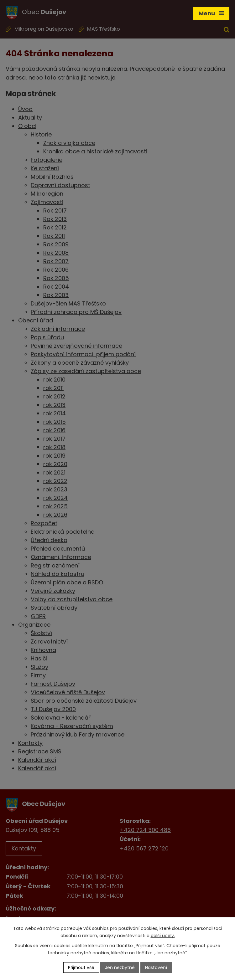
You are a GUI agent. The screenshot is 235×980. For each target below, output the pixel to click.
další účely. (163, 936)
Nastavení (157, 967)
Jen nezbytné (120, 967)
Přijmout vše (81, 967)
